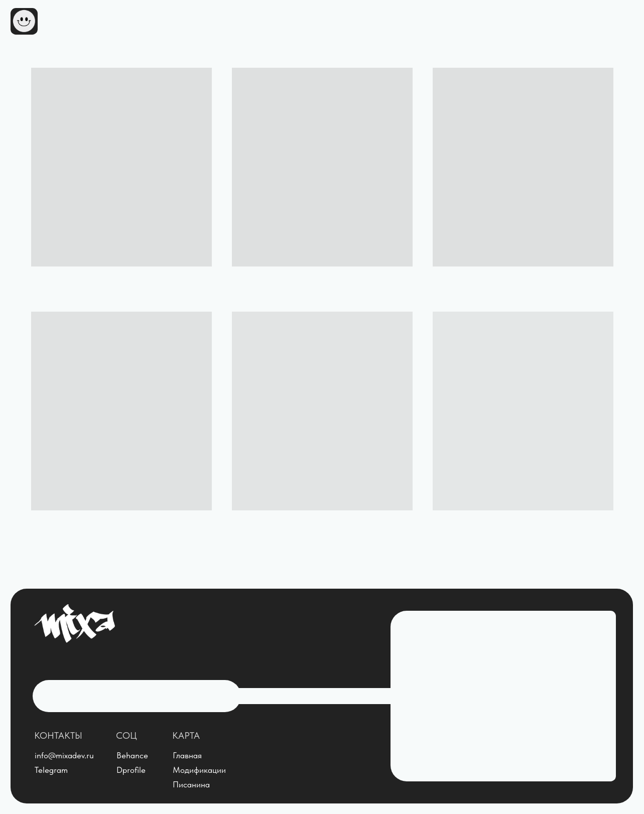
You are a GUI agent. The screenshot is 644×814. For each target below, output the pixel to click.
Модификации (199, 770)
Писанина (191, 784)
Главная (187, 755)
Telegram (51, 770)
